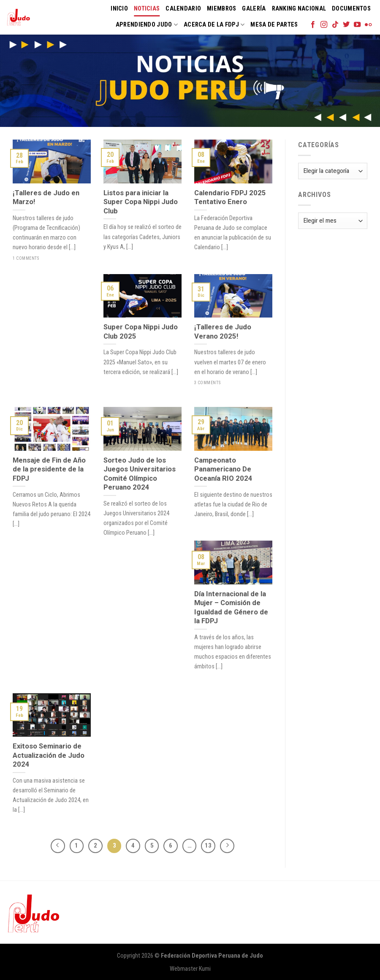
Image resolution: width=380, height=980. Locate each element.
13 (208, 845)
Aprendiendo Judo (147, 25)
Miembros (221, 9)
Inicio (119, 9)
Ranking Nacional (299, 9)
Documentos (351, 9)
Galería (254, 9)
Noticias (147, 9)
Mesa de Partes (274, 25)
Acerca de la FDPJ (214, 25)
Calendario (183, 9)
